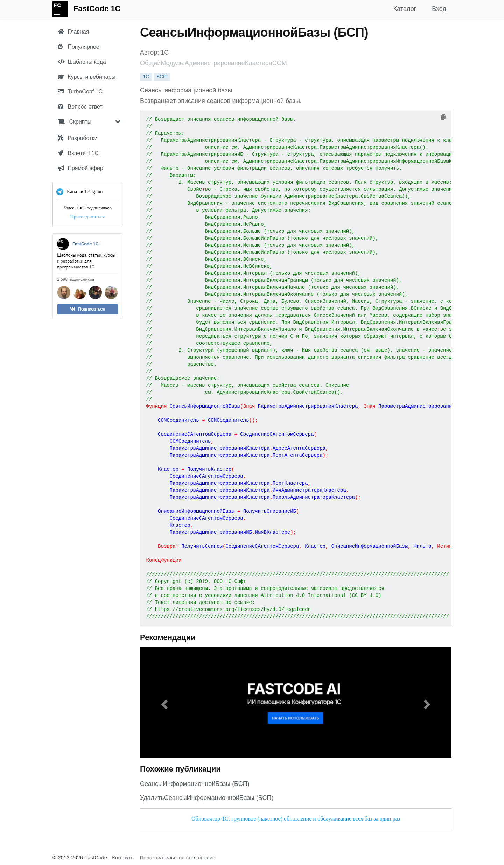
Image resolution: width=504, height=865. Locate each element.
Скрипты (75, 122)
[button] (163, 702)
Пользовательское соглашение (177, 857)
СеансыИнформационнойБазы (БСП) (195, 784)
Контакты (123, 857)
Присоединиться (88, 217)
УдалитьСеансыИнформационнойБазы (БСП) (207, 798)
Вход (439, 9)
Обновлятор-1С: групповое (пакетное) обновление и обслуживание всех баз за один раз (296, 819)
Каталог (405, 9)
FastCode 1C (97, 9)
